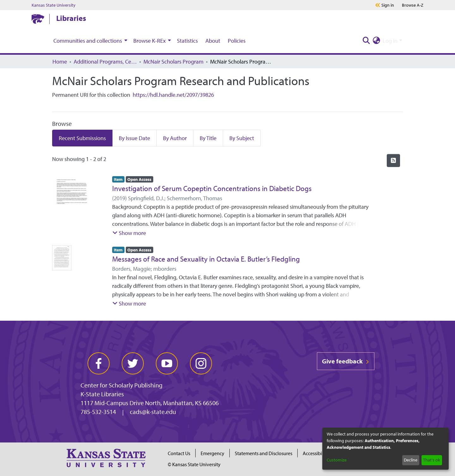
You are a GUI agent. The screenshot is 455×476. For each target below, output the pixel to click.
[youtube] (167, 363)
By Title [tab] (208, 138)
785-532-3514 (98, 412)
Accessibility (316, 453)
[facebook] (99, 363)
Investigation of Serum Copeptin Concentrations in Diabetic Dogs (212, 188)
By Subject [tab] (242, 138)
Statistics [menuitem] (187, 41)
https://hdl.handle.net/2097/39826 (173, 95)
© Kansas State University (194, 464)
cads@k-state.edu (153, 412)
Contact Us (179, 453)
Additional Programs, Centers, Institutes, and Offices (105, 62)
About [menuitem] (213, 41)
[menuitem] (90, 40)
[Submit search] (366, 41)
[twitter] (133, 363)
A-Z (413, 5)
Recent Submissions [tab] (82, 138)
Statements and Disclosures (264, 453)
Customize (337, 460)
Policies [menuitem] (237, 41)
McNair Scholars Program (173, 62)
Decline (411, 460)
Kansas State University (54, 5)
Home (60, 62)
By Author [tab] (175, 138)
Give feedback (346, 361)
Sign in (388, 5)
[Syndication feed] (393, 161)
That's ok (432, 460)
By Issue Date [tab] (134, 138)
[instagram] (201, 363)
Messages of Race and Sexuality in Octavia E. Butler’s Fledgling (206, 259)
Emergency (212, 453)
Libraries (71, 18)
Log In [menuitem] (390, 41)
